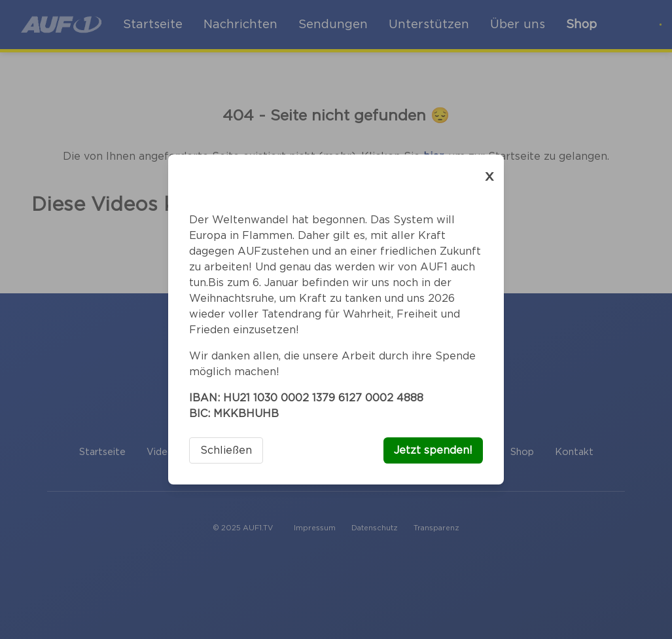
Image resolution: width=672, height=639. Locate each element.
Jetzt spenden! (433, 450)
